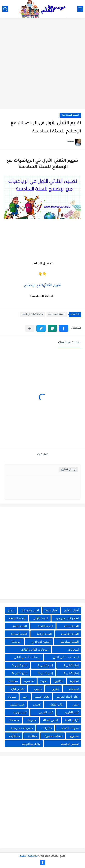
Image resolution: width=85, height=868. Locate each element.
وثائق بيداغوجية (31, 744)
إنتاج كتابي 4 (71, 673)
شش (76, 704)
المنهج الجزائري (41, 642)
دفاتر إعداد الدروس (67, 697)
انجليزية (74, 681)
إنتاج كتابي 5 (45, 673)
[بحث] (5, 9)
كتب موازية (20, 712)
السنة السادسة (70, 115)
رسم (25, 697)
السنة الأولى (40, 618)
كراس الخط (72, 720)
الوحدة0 (16, 642)
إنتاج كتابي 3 (20, 665)
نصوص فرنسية (70, 744)
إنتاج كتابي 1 (71, 665)
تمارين (56, 689)
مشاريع (74, 736)
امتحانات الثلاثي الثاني (27, 657)
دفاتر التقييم (42, 697)
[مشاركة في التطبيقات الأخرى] (30, 328)
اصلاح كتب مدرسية (67, 618)
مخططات (13, 720)
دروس (38, 689)
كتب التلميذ (17, 704)
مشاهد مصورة (53, 736)
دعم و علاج (18, 689)
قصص (37, 704)
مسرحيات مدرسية (22, 728)
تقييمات (74, 689)
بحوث (44, 681)
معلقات (32, 736)
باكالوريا (58, 681)
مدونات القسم (70, 728)
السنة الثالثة (71, 626)
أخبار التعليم (72, 610)
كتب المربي (46, 712)
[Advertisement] (42, 64)
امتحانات (73, 650)
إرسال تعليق (69, 470)
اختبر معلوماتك (30, 610)
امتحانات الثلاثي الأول (32, 315)
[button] (64, 328)
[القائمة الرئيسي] (80, 9)
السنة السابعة (19, 634)
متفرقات (31, 720)
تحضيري (29, 681)
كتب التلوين (72, 712)
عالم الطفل (57, 704)
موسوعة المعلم (29, 856)
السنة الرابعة (44, 634)
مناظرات (15, 736)
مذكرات (47, 728)
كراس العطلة (50, 720)
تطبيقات (13, 681)
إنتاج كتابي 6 (20, 673)
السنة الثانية (20, 626)
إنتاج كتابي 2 (45, 665)
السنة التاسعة (17, 618)
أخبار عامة (51, 610)
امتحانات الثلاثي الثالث (35, 650)
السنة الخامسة (70, 634)
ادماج (11, 610)
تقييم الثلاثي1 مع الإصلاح (43, 286)
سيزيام (12, 697)
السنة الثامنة (45, 626)
